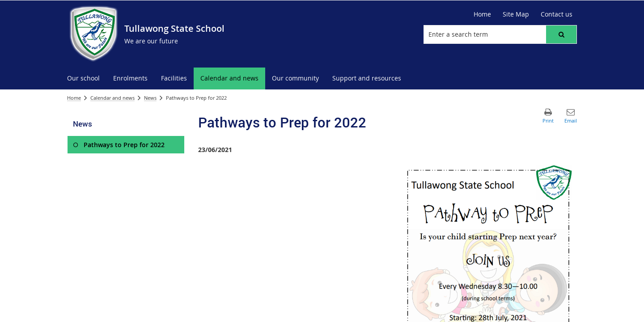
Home (74, 98)
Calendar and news (112, 98)
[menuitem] (83, 78)
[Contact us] (557, 14)
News (150, 98)
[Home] (482, 14)
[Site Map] (516, 14)
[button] (561, 34)
